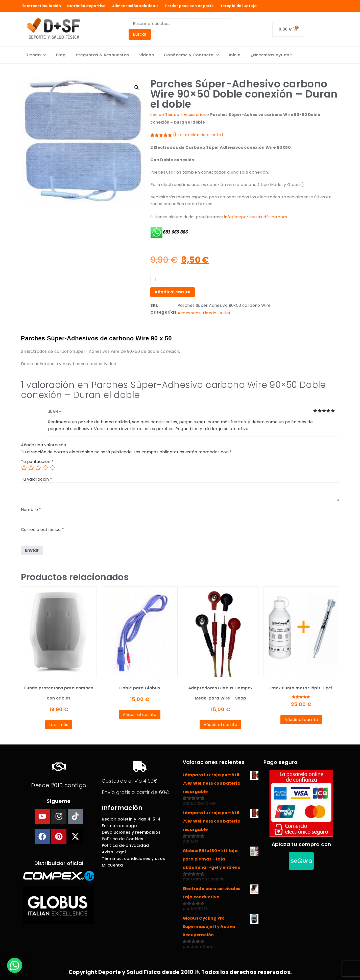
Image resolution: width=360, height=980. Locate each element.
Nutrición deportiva (87, 6)
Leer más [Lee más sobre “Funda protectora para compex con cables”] (59, 725)
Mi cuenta (112, 865)
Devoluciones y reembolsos (131, 832)
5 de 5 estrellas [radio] (53, 468)
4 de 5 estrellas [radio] (45, 468)
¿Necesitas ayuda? (271, 55)
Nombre (31, 510)
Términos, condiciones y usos (134, 859)
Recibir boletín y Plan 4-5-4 (131, 819)
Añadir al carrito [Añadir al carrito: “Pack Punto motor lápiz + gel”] (301, 720)
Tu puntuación (37, 462)
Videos (147, 55)
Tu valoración (37, 479)
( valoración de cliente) (198, 135)
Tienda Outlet (217, 313)
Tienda (36, 55)
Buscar (140, 34)
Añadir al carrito (173, 292)
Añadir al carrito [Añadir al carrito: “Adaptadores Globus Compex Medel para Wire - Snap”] (221, 725)
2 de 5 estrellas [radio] (31, 468)
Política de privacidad (125, 845)
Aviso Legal (114, 852)
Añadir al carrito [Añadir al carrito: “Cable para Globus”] (140, 715)
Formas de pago (119, 826)
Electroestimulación (41, 6)
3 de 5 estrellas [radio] (38, 468)
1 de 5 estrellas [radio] (24, 468)
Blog (61, 55)
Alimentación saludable (136, 6)
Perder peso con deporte (190, 6)
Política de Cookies (123, 839)
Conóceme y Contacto (191, 55)
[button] (137, 87)
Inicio (235, 55)
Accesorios (195, 115)
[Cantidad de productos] (158, 279)
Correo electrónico (43, 530)
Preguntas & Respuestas (102, 55)
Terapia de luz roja (239, 6)
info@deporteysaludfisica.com (256, 217)
